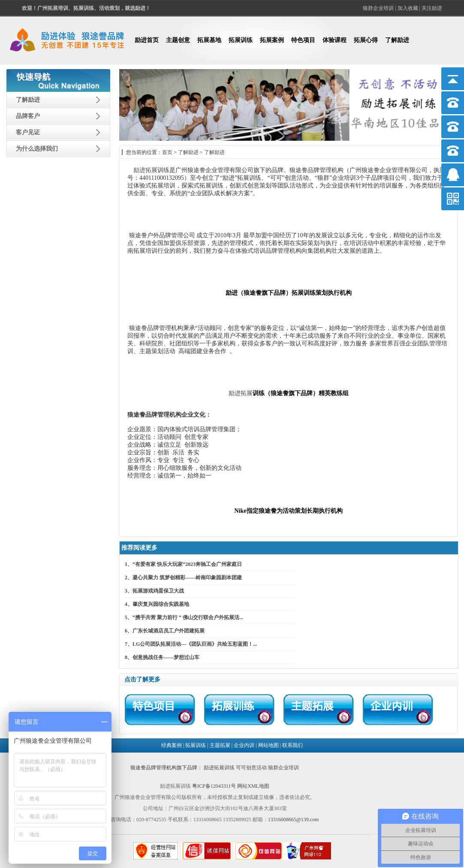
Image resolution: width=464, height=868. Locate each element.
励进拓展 (145, 170)
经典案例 (172, 745)
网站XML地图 (253, 786)
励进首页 (147, 40)
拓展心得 (366, 40)
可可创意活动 (251, 768)
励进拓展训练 (219, 768)
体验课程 (334, 40)
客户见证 (28, 132)
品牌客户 (28, 116)
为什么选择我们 (37, 149)
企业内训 (244, 745)
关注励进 (432, 8)
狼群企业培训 (378, 8)
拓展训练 (241, 40)
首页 (167, 152)
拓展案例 (272, 40)
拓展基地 (209, 40)
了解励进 (397, 40)
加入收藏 (408, 8)
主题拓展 (220, 745)
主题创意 (178, 40)
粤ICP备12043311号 (214, 786)
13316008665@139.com (294, 820)
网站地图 (268, 745)
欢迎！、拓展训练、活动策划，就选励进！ (86, 8)
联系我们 (292, 745)
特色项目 (303, 40)
